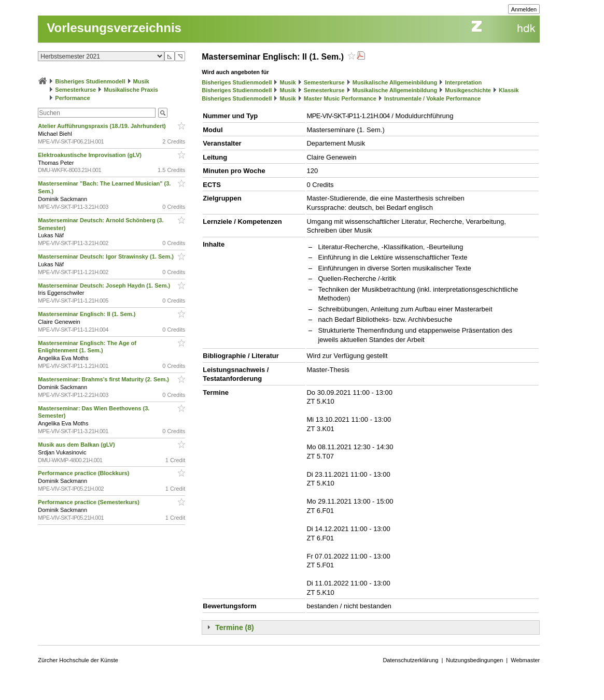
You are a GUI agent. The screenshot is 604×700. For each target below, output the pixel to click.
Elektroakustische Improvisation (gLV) (90, 155)
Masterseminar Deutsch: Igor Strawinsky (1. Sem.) (107, 256)
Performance (72, 98)
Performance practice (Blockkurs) (84, 473)
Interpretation (463, 82)
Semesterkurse (75, 90)
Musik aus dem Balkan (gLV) (77, 445)
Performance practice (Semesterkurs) (89, 502)
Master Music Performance (340, 98)
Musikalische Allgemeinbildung (395, 82)
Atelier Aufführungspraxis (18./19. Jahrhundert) (103, 126)
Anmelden (524, 9)
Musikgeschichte (468, 90)
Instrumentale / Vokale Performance (432, 98)
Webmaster (525, 660)
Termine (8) (234, 627)
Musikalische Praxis (131, 90)
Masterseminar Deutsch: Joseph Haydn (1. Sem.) (105, 285)
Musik (141, 81)
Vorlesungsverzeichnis (114, 28)
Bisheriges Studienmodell (90, 81)
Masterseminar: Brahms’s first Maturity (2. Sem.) (104, 379)
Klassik (509, 90)
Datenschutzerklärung (410, 660)
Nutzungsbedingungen (474, 660)
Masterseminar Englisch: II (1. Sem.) (87, 314)
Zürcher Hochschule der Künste (78, 660)
